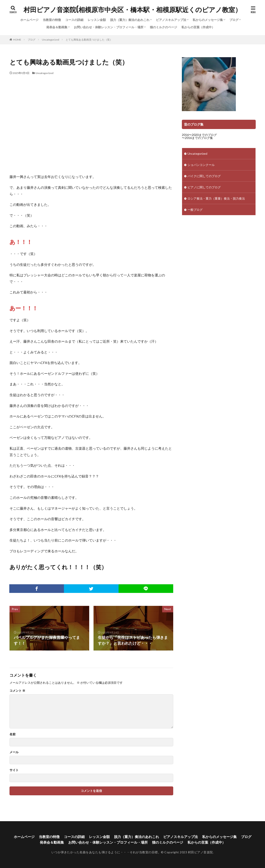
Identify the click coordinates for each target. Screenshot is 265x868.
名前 (13, 734)
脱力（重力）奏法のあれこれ (130, 20)
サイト (14, 770)
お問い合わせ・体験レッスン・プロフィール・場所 (109, 27)
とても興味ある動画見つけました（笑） (89, 40)
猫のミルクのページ (163, 27)
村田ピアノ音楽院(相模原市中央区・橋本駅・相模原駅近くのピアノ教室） (132, 10)
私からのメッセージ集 (208, 20)
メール (14, 752)
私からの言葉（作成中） (198, 27)
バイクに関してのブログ (204, 176)
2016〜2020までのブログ (199, 135)
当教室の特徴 (52, 20)
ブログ (234, 20)
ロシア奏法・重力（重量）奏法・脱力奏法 (216, 198)
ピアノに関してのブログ (204, 187)
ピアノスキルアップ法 (171, 20)
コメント (17, 691)
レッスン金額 (97, 20)
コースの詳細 (74, 20)
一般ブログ (195, 210)
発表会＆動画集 (57, 27)
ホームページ (29, 20)
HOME (17, 40)
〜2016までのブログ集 (197, 138)
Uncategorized (51, 40)
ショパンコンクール (201, 165)
